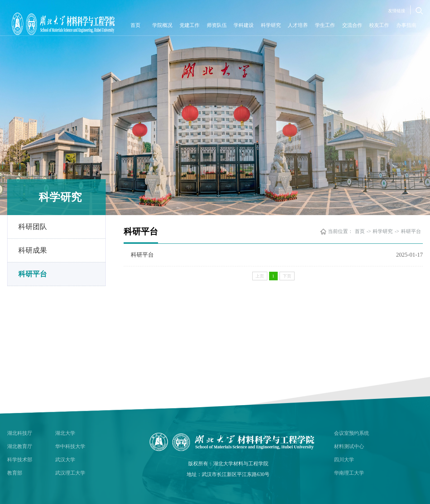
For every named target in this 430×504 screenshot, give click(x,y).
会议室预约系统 (352, 433)
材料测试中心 (349, 446)
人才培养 (298, 25)
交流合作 (352, 25)
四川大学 (344, 460)
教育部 (15, 473)
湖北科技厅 (20, 433)
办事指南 (406, 25)
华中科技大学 (70, 446)
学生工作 (325, 25)
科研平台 (33, 274)
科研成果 (33, 250)
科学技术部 (20, 460)
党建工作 (190, 25)
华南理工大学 (349, 473)
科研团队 (33, 227)
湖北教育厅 (20, 446)
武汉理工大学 (70, 473)
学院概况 (162, 25)
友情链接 (397, 11)
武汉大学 (65, 460)
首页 (135, 25)
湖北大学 (65, 433)
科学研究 (271, 25)
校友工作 (379, 25)
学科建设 (244, 25)
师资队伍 (217, 25)
